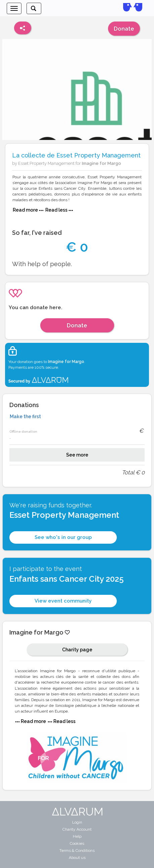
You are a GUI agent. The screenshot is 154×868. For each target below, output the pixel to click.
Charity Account (77, 829)
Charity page (77, 650)
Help (77, 836)
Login (77, 822)
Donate (124, 29)
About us (77, 858)
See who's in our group (63, 537)
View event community (63, 601)
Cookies (77, 843)
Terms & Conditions (77, 851)
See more (77, 455)
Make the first (25, 417)
